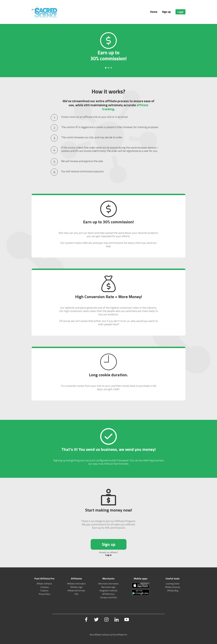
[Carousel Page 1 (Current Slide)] (106, 68)
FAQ (76, 594)
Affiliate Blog (173, 591)
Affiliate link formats (76, 591)
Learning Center (173, 584)
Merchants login (108, 587)
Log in (108, 555)
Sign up (166, 12)
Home (154, 12)
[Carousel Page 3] (111, 68)
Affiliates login (76, 587)
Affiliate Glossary (173, 587)
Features (44, 591)
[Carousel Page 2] (108, 68)
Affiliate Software (44, 584)
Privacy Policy (44, 594)
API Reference (108, 594)
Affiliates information (76, 584)
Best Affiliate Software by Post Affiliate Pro (108, 635)
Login (180, 12)
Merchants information (108, 584)
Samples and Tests (108, 597)
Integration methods (108, 591)
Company (44, 587)
